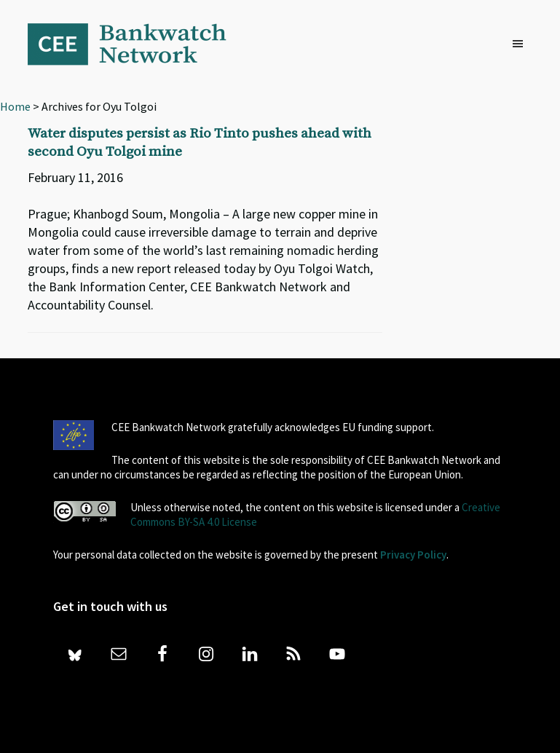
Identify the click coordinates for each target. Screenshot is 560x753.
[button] (521, 44)
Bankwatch (137, 44)
